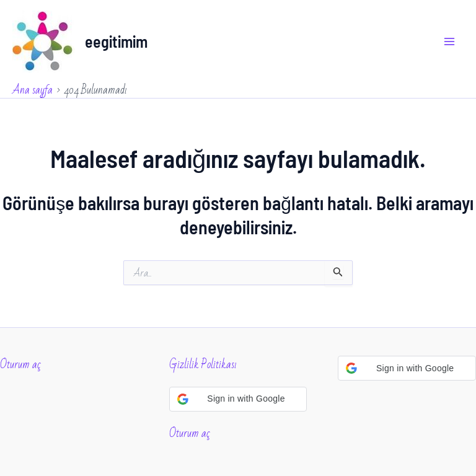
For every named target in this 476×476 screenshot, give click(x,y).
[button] (238, 399)
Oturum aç (20, 364)
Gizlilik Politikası (203, 364)
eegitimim (116, 41)
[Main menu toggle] (450, 42)
